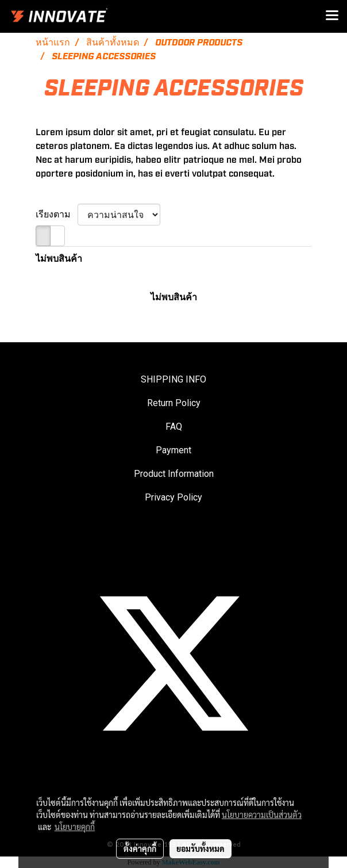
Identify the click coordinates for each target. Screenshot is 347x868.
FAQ (174, 427)
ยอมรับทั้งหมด (201, 848)
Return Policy (174, 403)
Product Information (174, 474)
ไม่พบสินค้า (59, 259)
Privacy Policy (173, 497)
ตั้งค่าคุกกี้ (140, 848)
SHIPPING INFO (173, 379)
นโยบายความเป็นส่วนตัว (262, 815)
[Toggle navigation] (332, 16)
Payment (173, 450)
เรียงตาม (57, 215)
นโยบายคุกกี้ (75, 827)
